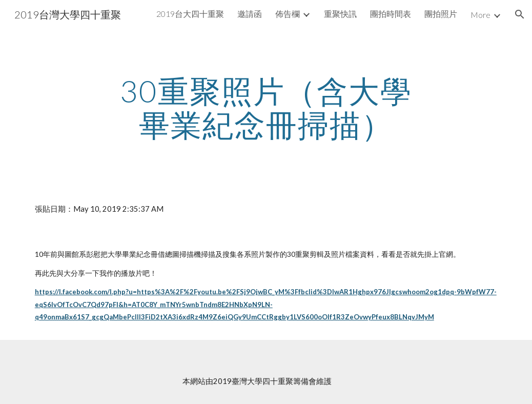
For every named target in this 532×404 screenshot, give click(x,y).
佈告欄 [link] (288, 14)
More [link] (480, 15)
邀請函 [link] (250, 14)
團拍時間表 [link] (391, 14)
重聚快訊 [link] (340, 14)
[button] (520, 14)
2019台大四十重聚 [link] (190, 14)
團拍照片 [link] (441, 14)
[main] (266, 108)
